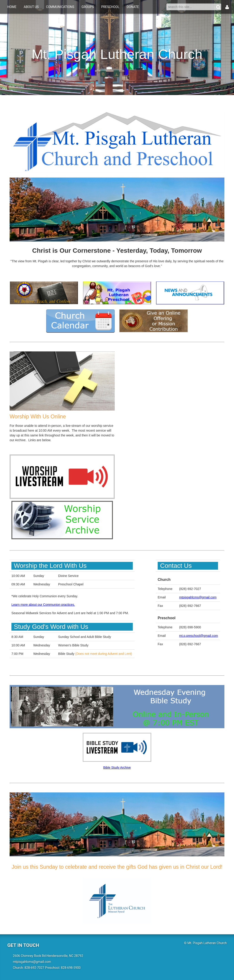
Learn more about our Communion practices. (43, 605)
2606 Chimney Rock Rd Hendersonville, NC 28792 (48, 956)
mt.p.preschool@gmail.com (199, 636)
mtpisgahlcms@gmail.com (198, 597)
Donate (133, 7)
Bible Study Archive (117, 768)
